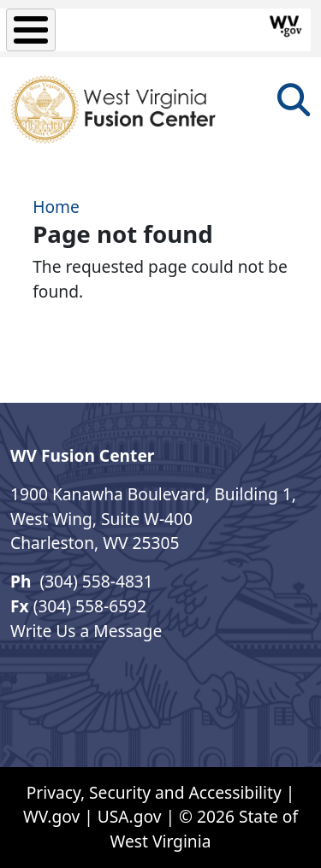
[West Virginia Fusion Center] (116, 110)
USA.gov (130, 816)
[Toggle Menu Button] (31, 30)
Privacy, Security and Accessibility (154, 792)
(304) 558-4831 (94, 581)
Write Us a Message (86, 631)
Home (56, 207)
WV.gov (51, 816)
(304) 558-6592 (90, 606)
